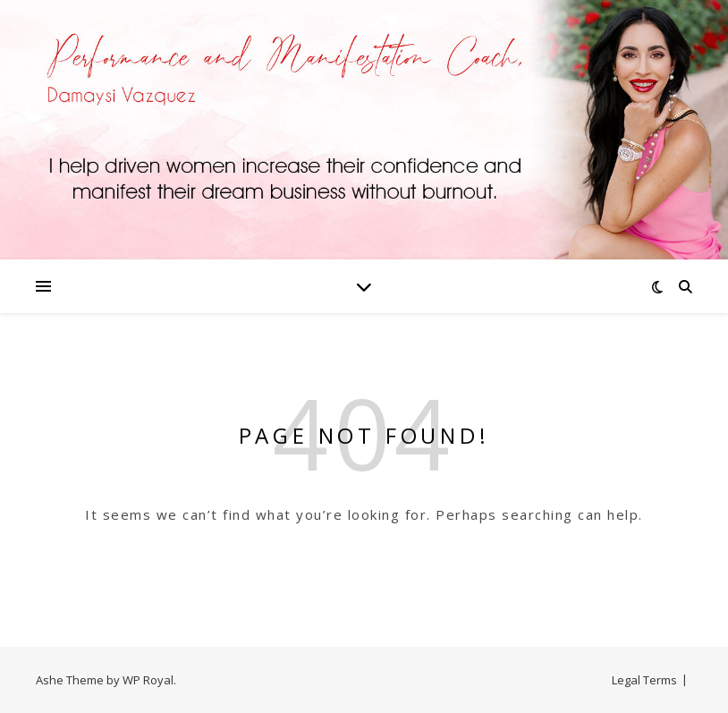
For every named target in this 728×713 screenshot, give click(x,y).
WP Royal (148, 680)
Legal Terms (644, 680)
